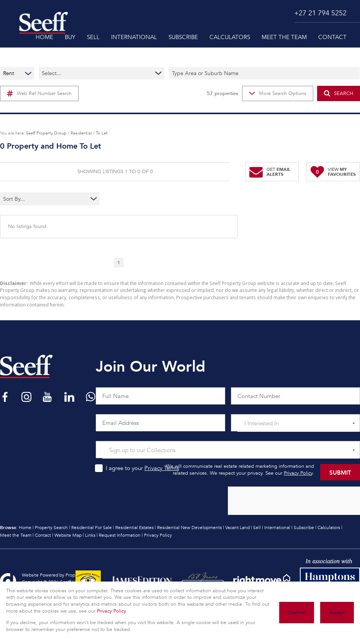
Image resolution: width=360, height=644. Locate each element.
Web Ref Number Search (39, 93)
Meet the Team (16, 535)
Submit (340, 472)
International (277, 528)
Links (90, 535)
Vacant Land (237, 528)
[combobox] (35, 199)
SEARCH (339, 93)
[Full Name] (160, 396)
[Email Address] (160, 423)
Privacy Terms (162, 468)
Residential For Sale (92, 528)
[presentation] (294, 501)
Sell (257, 528)
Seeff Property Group (46, 133)
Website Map (68, 535)
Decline (297, 613)
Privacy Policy (298, 473)
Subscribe (304, 528)
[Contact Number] (296, 396)
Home (25, 528)
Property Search (51, 528)
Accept (337, 613)
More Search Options (278, 93)
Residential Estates (134, 528)
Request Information (120, 535)
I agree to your (142, 468)
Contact (43, 535)
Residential (81, 133)
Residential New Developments (189, 528)
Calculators (329, 528)
